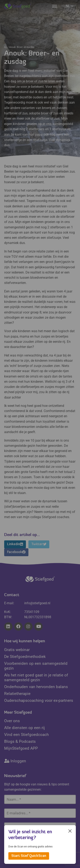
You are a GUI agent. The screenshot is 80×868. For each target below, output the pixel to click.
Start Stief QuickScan (29, 856)
